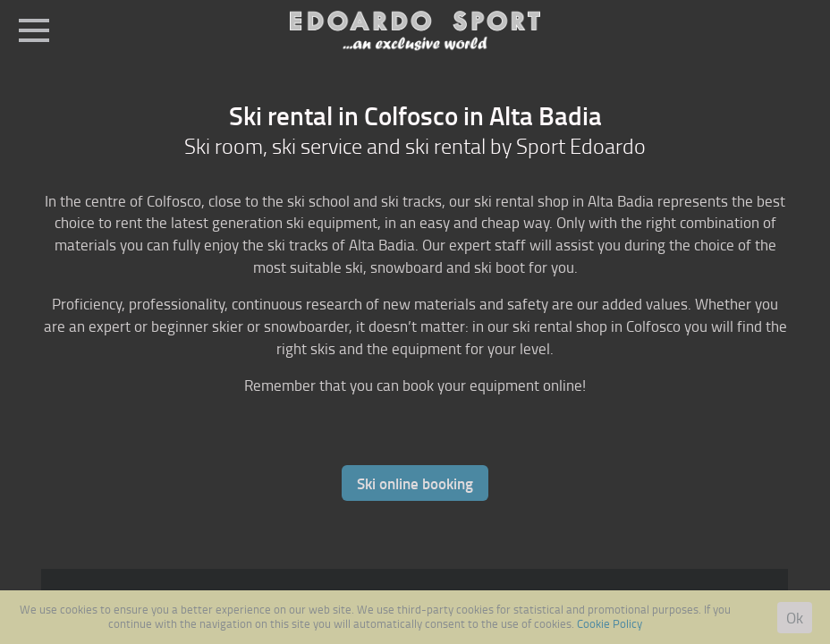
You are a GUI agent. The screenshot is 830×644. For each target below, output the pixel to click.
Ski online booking (415, 483)
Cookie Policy (610, 623)
